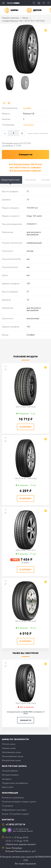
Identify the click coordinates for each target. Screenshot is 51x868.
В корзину (26, 427)
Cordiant (27, 108)
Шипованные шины (11, 752)
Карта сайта (8, 787)
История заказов (10, 775)
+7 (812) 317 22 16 (15, 824)
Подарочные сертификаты (15, 783)
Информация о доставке (14, 810)
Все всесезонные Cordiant (26, 171)
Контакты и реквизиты (13, 797)
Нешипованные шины (13, 756)
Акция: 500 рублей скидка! (15, 814)
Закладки (7, 779)
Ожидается (26, 720)
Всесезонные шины (11, 760)
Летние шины (9, 744)
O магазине (8, 806)
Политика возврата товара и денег (19, 802)
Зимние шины (9, 748)
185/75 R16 (28, 125)
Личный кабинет (10, 771)
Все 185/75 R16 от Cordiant (26, 168)
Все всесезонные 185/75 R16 (25, 164)
